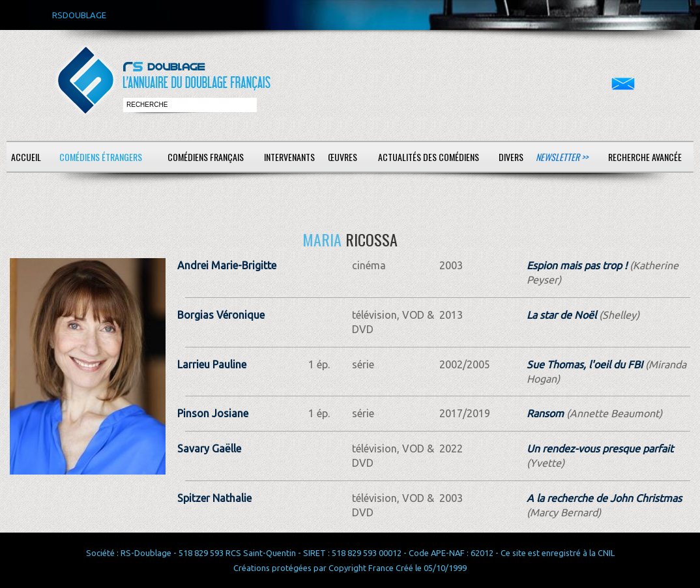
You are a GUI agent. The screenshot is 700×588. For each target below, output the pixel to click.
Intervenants (289, 157)
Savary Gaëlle (209, 448)
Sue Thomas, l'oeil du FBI (585, 364)
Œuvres (343, 157)
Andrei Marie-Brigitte (227, 265)
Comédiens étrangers (101, 157)
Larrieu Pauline (212, 364)
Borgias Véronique (221, 315)
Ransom (545, 413)
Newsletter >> (562, 157)
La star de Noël (561, 315)
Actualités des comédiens (429, 157)
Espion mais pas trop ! (577, 265)
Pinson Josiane (213, 413)
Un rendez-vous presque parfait (600, 448)
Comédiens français (206, 157)
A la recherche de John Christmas (604, 498)
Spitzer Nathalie (214, 498)
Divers (511, 157)
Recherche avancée (645, 157)
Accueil (26, 157)
